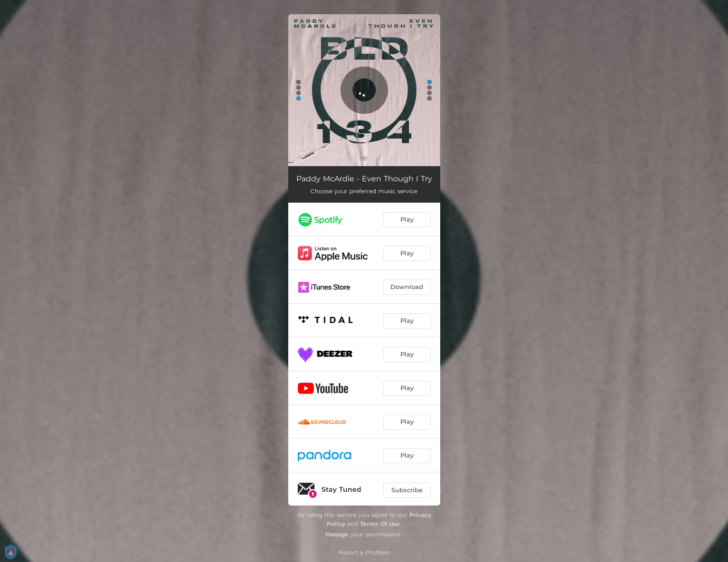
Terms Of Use (380, 524)
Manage (337, 534)
